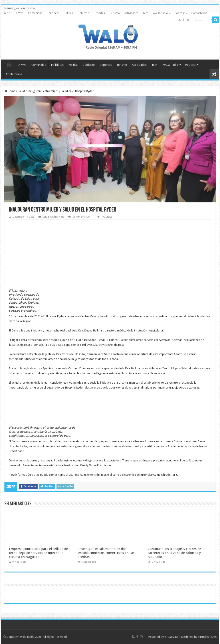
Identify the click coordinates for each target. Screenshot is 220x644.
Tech (145, 13)
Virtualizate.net (207, 637)
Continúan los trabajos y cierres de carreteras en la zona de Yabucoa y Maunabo (174, 553)
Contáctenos (199, 13)
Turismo (115, 13)
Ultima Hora (57, 217)
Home (10, 91)
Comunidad (35, 13)
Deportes (99, 13)
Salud (21, 91)
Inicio (7, 13)
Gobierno (83, 13)
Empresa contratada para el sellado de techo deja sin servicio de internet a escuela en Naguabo (38, 553)
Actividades (131, 13)
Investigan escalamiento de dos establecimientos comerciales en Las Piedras (106, 553)
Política (68, 13)
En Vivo (19, 13)
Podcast (180, 13)
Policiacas (53, 13)
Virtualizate (171, 637)
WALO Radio (160, 13)
